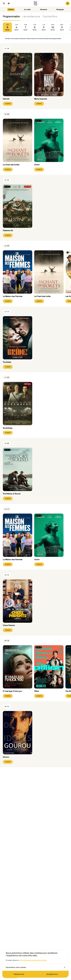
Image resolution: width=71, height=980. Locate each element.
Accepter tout (52, 974)
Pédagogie (60, 10)
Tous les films (50, 16)
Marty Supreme (41, 99)
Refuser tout (19, 974)
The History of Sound (12, 494)
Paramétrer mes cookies (35, 967)
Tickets (8, 104)
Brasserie (44, 10)
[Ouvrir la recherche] (4, 3)
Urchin (37, 165)
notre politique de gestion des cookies (33, 960)
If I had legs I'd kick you (12, 691)
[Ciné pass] (9, 3)
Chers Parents (9, 625)
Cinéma (11, 10)
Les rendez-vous (31, 16)
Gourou (6, 757)
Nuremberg (8, 428)
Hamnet (6, 99)
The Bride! (7, 362)
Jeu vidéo (27, 10)
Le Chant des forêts (11, 165)
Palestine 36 (8, 231)
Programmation (11, 16)
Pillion (37, 691)
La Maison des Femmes (13, 296)
